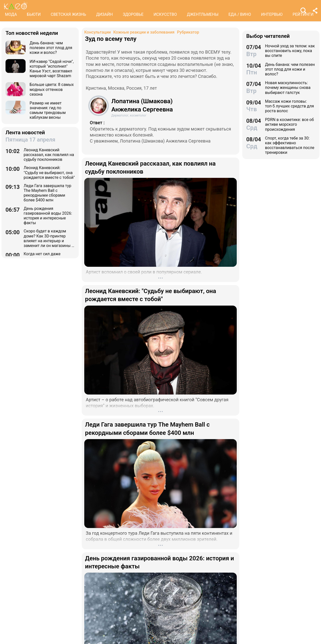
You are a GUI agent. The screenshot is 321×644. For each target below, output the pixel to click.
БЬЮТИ (34, 14)
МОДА (11, 14)
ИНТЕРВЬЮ (272, 14)
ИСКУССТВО (165, 14)
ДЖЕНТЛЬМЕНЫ (203, 14)
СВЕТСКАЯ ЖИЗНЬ (68, 14)
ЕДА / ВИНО (240, 14)
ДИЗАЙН (104, 14)
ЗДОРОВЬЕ (133, 14)
